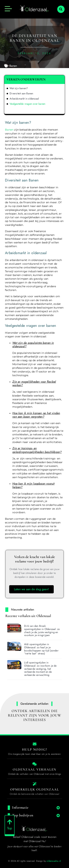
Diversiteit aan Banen (21, 93)
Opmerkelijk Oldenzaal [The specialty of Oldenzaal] (35, 789)
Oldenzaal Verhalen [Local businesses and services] (34, 769)
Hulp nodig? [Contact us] (35, 749)
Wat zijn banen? (19, 88)
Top (10, 830)
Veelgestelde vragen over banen (27, 104)
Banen (13, 66)
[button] (61, 9)
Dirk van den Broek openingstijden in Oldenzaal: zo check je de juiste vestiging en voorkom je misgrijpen (42, 631)
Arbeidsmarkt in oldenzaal (24, 99)
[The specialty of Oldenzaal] (35, 784)
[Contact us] (35, 744)
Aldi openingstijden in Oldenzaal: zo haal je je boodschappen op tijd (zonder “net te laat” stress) (41, 649)
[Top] (10, 824)
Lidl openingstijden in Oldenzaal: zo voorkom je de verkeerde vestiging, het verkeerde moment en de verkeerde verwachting (40, 669)
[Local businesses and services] (35, 764)
